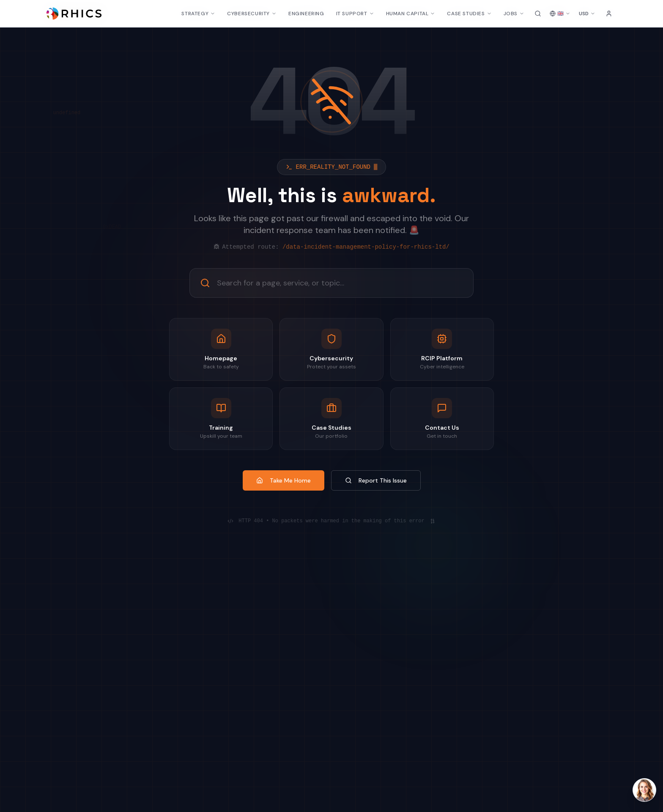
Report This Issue (376, 480)
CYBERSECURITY (252, 14)
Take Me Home (284, 480)
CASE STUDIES (469, 14)
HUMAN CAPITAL (411, 14)
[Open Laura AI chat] (644, 790)
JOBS (514, 14)
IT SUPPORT (355, 14)
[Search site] (538, 14)
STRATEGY (198, 14)
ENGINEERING (306, 14)
